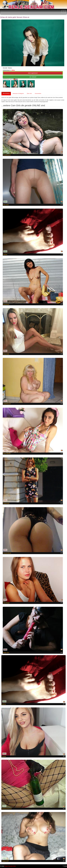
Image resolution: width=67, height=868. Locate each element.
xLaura (4, 756)
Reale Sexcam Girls (10, 866)
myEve (5, 254)
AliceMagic (6, 603)
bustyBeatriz (7, 155)
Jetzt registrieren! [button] (33, 73)
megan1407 (5, 861)
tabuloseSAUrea (7, 809)
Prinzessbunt (7, 553)
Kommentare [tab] (38, 94)
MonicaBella (7, 453)
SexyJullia (6, 354)
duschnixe (6, 304)
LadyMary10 (7, 404)
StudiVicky (6, 503)
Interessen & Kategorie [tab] (18, 94)
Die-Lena (6, 205)
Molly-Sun (6, 653)
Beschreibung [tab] (6, 94)
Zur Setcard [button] (33, 77)
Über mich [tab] (29, 94)
